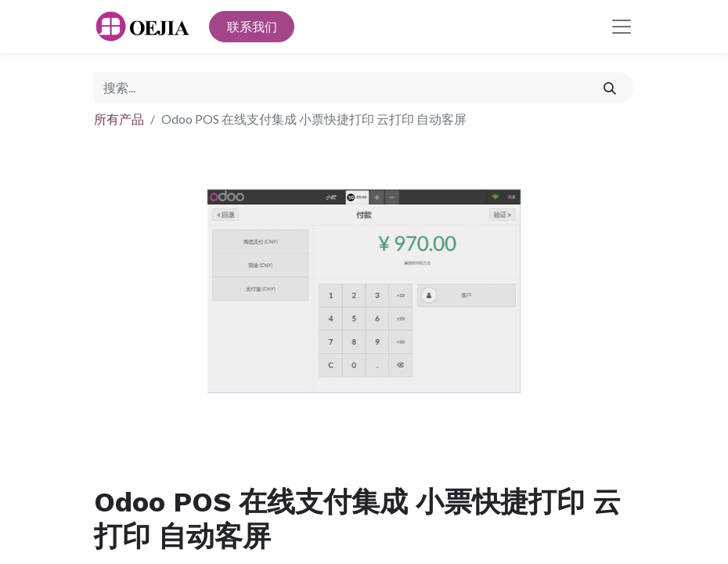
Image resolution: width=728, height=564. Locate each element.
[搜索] (610, 88)
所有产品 (119, 119)
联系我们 (252, 26)
